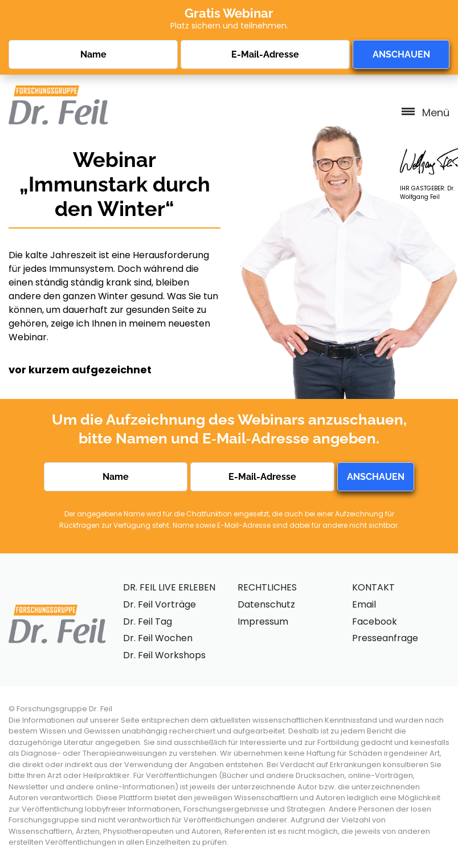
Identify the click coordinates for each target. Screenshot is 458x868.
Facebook (375, 622)
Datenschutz (266, 604)
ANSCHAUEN (401, 54)
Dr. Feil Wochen (158, 638)
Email (364, 604)
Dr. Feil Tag (148, 622)
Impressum (263, 622)
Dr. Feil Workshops (164, 655)
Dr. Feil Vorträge (160, 604)
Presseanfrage (385, 638)
